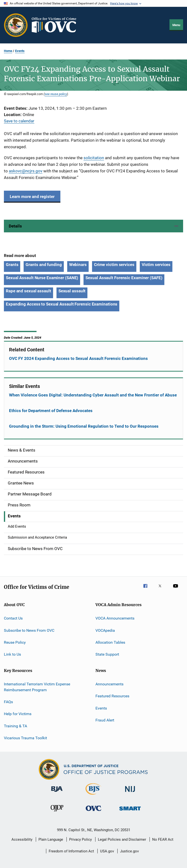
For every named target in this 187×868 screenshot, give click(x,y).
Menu (176, 25)
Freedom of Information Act (71, 851)
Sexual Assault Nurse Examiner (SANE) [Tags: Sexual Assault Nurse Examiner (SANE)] (42, 278)
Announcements (109, 684)
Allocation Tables (110, 642)
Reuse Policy (15, 642)
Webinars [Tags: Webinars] (78, 265)
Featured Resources (112, 696)
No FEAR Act (163, 839)
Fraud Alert (105, 720)
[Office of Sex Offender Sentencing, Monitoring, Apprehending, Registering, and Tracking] (130, 811)
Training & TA (15, 726)
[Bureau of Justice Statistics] (93, 796)
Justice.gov (129, 851)
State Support (107, 654)
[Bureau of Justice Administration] (57, 793)
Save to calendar (19, 121)
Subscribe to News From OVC (29, 630)
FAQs (8, 702)
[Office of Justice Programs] (16, 25)
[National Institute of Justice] (130, 793)
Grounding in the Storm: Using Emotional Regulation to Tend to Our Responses (84, 426)
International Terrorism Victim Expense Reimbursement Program (37, 687)
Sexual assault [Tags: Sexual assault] (72, 291)
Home (8, 51)
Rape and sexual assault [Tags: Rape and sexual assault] (28, 291)
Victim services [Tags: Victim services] (156, 265)
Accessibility (22, 839)
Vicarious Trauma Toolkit (25, 738)
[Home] (56, 25)
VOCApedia (105, 630)
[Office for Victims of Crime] (93, 812)
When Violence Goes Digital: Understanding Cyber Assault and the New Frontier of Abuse (93, 395)
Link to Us (12, 654)
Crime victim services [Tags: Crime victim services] (114, 265)
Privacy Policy (80, 839)
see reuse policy (56, 94)
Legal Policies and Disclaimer (122, 839)
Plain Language (51, 839)
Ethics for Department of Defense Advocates (51, 411)
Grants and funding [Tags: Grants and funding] (44, 265)
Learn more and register (32, 197)
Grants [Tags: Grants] (12, 265)
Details (15, 226)
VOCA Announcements (115, 618)
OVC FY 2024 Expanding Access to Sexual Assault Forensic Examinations (78, 358)
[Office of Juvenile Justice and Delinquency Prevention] (57, 812)
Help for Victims (18, 714)
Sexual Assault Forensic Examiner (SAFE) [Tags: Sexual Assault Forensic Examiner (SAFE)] (124, 278)
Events (20, 51)
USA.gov (107, 851)
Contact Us (13, 618)
